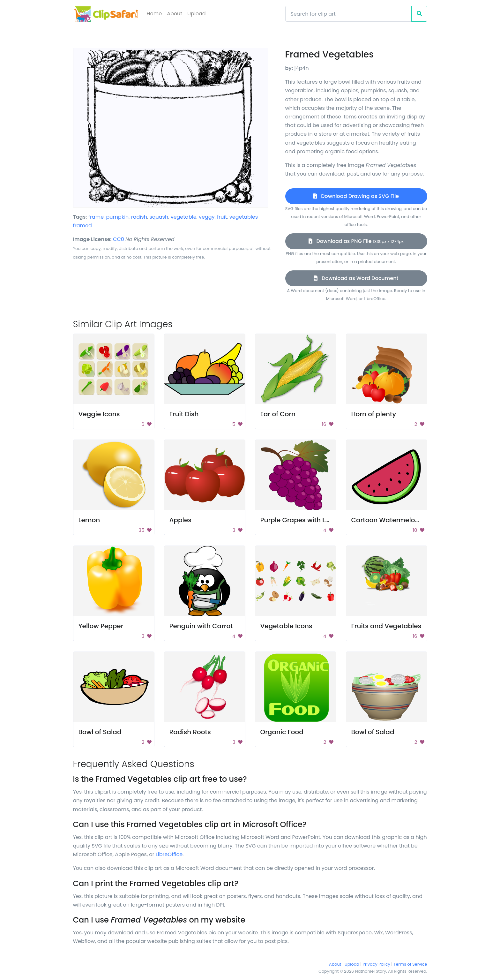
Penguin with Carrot (201, 626)
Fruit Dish (184, 414)
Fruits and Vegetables (386, 626)
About (175, 14)
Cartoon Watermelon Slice (394, 520)
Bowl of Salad (100, 732)
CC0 (119, 239)
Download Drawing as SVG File (356, 196)
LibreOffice (169, 854)
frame (96, 217)
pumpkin (118, 217)
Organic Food (282, 732)
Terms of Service (410, 964)
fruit (222, 217)
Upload (196, 14)
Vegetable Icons (286, 626)
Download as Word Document (356, 278)
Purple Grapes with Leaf (298, 520)
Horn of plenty (374, 414)
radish (139, 217)
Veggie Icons (99, 414)
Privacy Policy (377, 964)
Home (154, 14)
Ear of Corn (278, 414)
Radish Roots (190, 732)
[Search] (348, 14)
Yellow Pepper (101, 626)
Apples (180, 520)
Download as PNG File (356, 241)
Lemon (89, 520)
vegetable (184, 217)
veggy (207, 217)
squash (159, 217)
